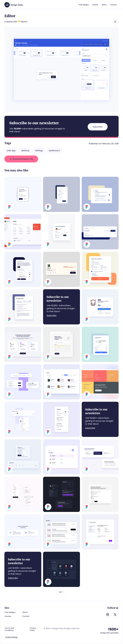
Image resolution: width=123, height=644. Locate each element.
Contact (26, 616)
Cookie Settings (11, 637)
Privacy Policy (33, 629)
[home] (14, 4)
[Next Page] (61, 592)
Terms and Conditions (9, 629)
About (25, 612)
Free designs (10, 612)
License (8, 616)
